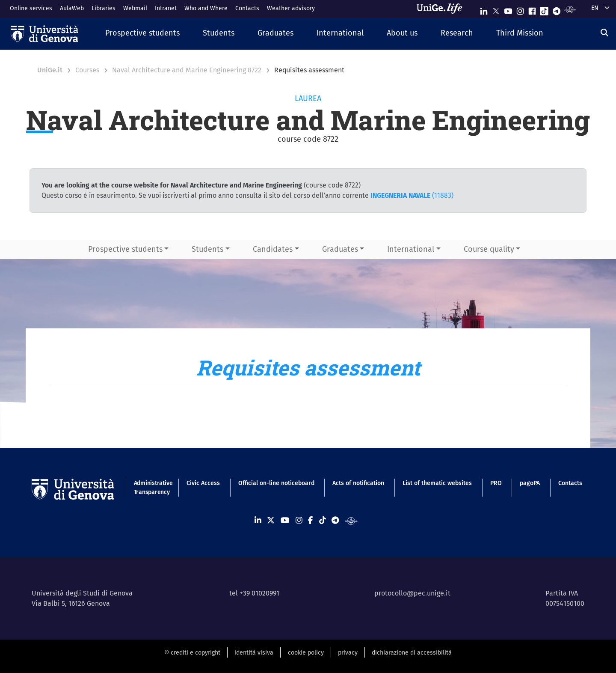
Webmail (135, 8)
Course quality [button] (489, 249)
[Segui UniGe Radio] (570, 9)
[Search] (604, 33)
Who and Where (206, 8)
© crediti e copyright (192, 653)
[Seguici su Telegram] (557, 9)
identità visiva (254, 653)
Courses (87, 70)
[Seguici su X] (496, 9)
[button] (142, 34)
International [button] (411, 249)
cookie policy (306, 653)
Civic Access (203, 483)
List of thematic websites (437, 483)
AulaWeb (72, 8)
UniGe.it (50, 70)
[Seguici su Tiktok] (544, 9)
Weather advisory (291, 8)
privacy (348, 653)
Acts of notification (358, 483)
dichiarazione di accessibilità (412, 653)
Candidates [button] (273, 249)
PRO (496, 483)
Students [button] (207, 249)
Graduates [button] (340, 249)
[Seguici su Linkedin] (484, 9)
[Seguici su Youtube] (508, 9)
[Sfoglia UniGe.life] (442, 9)
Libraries (104, 8)
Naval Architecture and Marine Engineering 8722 (187, 70)
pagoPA (530, 483)
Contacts (247, 8)
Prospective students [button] (125, 249)
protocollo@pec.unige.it (412, 593)
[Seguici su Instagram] (520, 9)
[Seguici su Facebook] (532, 9)
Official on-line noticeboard (276, 483)
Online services (31, 8)
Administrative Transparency (151, 488)
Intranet (166, 8)
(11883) (412, 195)
